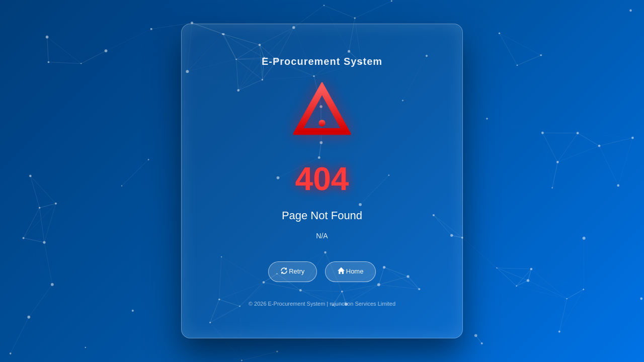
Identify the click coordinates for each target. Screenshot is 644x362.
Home (350, 271)
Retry (293, 271)
